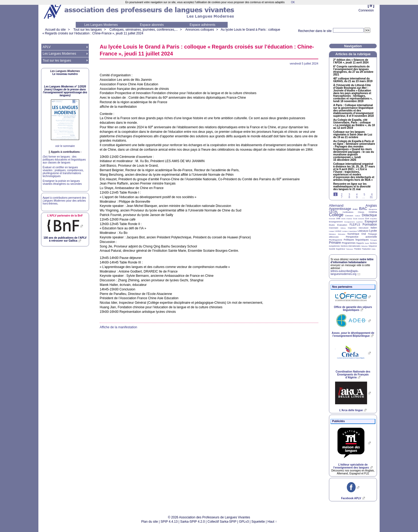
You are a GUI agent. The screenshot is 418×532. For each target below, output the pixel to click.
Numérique (353, 234)
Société (332, 249)
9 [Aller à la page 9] (357, 197)
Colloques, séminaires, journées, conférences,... (143, 30)
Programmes (349, 243)
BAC (363, 208)
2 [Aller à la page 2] (342, 195)
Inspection (352, 228)
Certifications (348, 212)
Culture (357, 216)
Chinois (361, 212)
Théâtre (357, 249)
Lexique (345, 231)
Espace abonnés (152, 25)
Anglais (371, 205)
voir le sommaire (65, 146)
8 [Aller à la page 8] (349, 197)
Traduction (366, 249)
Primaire (335, 243)
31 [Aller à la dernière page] (371, 197)
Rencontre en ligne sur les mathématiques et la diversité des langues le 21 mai (352, 187)
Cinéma (373, 212)
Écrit (367, 219)
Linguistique (353, 231)
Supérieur (341, 249)
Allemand (336, 205)
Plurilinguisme (336, 240)
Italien (374, 228)
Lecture (338, 231)
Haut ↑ (272, 522)
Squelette (258, 522)
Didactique (369, 215)
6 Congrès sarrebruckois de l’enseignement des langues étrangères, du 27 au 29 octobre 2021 (353, 71)
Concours (349, 216)
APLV (47, 47)
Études (332, 225)
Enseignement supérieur (354, 222)
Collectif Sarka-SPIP (222, 522)
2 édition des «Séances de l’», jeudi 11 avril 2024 (351, 61)
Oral (364, 234)
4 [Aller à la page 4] (357, 195)
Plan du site (150, 522)
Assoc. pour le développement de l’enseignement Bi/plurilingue (353, 334)
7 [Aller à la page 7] (342, 197)
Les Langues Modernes (101, 25)
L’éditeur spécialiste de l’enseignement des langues (351, 466)
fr (371, 5)
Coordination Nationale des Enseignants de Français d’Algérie (353, 375)
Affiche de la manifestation (118, 327)
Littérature (363, 231)
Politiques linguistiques (356, 240)
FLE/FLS (355, 225)
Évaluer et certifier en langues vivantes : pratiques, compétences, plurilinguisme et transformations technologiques (63, 172)
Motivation (342, 234)
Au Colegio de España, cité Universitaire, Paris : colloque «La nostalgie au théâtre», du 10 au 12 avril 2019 (354, 124)
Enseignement (336, 222)
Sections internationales (351, 246)
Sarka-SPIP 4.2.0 (193, 522)
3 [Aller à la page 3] (349, 195)
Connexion (366, 10)
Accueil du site (55, 30)
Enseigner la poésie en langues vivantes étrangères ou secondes (62, 182)
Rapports (360, 243)
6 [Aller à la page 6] (372, 195)
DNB (338, 219)
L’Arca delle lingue (351, 410)
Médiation (332, 234)
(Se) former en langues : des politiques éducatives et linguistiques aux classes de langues (64, 160)
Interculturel (363, 228)
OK (293, 2)
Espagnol (371, 221)
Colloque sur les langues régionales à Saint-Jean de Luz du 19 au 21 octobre (353, 135)
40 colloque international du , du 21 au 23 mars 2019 (353, 80)
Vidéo (373, 249)
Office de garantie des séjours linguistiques (353, 309)
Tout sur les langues (88, 30)
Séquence (373, 246)
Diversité (332, 219)
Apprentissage (340, 209)
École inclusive (359, 219)
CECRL (333, 212)
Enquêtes (374, 219)
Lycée (373, 231)
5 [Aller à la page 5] (364, 195)
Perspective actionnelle (361, 237)
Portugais (374, 240)
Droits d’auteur (347, 219)
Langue (332, 231)
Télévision (350, 249)
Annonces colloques (200, 30)
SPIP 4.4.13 (169, 522)
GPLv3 (244, 522)
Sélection (365, 246)
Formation (370, 225)
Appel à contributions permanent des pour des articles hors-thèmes (64, 201)
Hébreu (343, 228)
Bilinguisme (373, 209)
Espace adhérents (202, 25)
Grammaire (334, 228)
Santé (367, 243)
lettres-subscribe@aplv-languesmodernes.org (345, 273)
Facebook (351, 498)
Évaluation (342, 225)
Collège (336, 215)
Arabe (355, 209)
